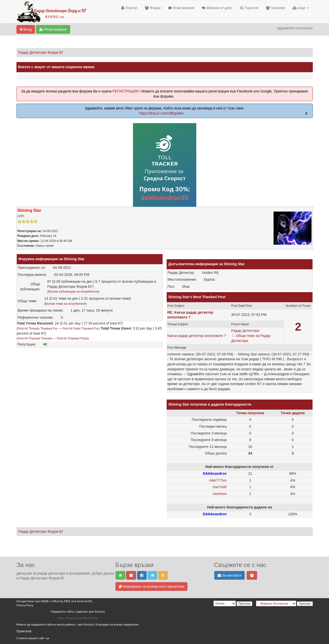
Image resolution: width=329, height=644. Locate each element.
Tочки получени (250, 413)
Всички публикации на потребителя (73, 292)
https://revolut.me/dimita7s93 (78, 618)
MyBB (45, 601)
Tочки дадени (293, 413)
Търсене (249, 8)
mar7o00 (220, 487)
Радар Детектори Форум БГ (41, 52)
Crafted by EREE (60, 601)
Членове (275, 8)
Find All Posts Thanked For (81, 329)
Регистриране (53, 29)
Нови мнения (181, 8)
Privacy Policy (25, 605)
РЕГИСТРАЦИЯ (125, 91)
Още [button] (301, 8)
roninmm (220, 494)
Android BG (85, 601)
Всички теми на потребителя (65, 304)
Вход (26, 29)
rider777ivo (218, 480)
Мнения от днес (217, 8)
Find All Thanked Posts (72, 338)
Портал (129, 8)
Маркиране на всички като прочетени (152, 586)
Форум (153, 8)
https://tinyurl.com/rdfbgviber (162, 113)
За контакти (229, 575)
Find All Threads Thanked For (38, 329)
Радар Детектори (245, 331)
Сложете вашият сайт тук (33, 638)
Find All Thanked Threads (35, 338)
